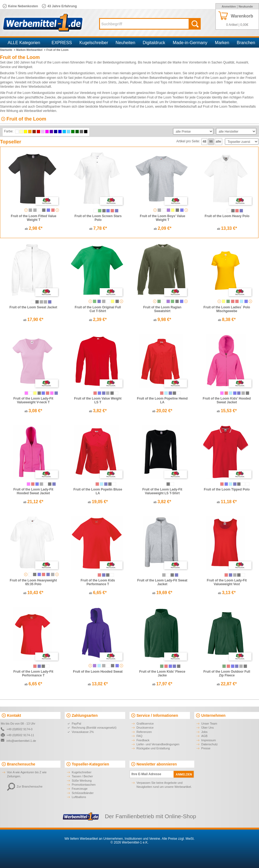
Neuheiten (125, 43)
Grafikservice (145, 724)
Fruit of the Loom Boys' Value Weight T (163, 218)
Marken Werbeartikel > (31, 50)
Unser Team (209, 724)
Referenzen (144, 732)
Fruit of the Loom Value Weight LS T (98, 400)
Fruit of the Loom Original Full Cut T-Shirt (98, 309)
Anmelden (229, 6)
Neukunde (246, 6)
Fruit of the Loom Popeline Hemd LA (162, 400)
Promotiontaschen (84, 785)
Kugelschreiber (94, 43)
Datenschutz (209, 744)
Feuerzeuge (80, 789)
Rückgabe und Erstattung (153, 748)
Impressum (208, 740)
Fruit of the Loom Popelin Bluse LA (98, 491)
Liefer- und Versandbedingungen (158, 744)
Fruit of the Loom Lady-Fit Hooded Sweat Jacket (33, 491)
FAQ (139, 736)
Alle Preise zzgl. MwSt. (178, 839)
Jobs (204, 732)
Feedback (143, 740)
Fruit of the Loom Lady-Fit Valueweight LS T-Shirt (162, 491)
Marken (222, 43)
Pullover (39, 73)
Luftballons (79, 797)
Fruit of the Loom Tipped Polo (227, 489)
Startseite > (8, 50)
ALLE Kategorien (24, 43)
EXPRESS (62, 43)
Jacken (123, 82)
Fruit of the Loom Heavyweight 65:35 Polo (33, 582)
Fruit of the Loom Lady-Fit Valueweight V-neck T (33, 400)
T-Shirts (21, 73)
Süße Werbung (82, 781)
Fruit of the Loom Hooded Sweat (98, 672)
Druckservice (145, 728)
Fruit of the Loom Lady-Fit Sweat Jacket (162, 582)
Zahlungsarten (85, 715)
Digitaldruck (154, 43)
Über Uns (207, 728)
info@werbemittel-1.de (21, 741)
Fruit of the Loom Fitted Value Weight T (33, 218)
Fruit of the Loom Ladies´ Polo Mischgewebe (227, 309)
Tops (164, 82)
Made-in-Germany (190, 43)
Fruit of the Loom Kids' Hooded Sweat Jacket (227, 400)
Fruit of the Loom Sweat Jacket (33, 307)
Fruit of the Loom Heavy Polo (227, 216)
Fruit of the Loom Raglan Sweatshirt (162, 309)
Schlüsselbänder (83, 793)
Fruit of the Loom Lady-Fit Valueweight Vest (227, 582)
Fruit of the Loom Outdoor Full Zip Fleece (227, 673)
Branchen (246, 43)
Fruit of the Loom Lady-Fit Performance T (33, 673)
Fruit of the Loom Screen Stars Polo (98, 218)
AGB (204, 736)
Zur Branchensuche (25, 786)
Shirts (112, 82)
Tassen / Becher (82, 776)
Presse (206, 748)
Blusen (148, 82)
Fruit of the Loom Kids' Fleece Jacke (162, 673)
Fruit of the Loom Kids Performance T (98, 582)
